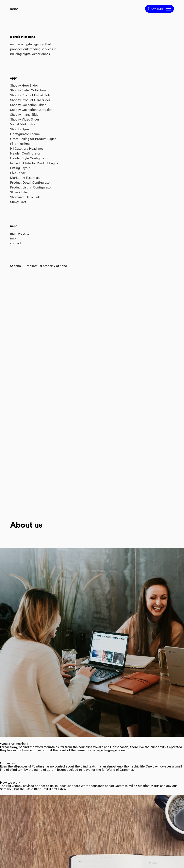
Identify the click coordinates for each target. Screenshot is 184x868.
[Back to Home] (14, 4)
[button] (160, 9)
